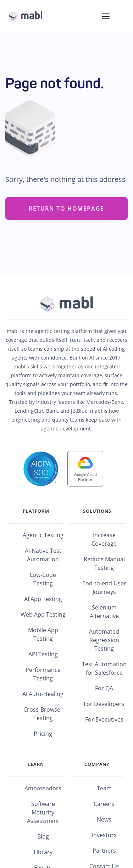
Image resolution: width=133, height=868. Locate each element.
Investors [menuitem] (104, 835)
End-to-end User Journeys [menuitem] (104, 588)
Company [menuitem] (97, 764)
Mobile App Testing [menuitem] (43, 634)
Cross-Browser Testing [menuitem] (43, 714)
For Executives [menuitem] (104, 719)
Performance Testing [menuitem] (43, 674)
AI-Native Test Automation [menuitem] (43, 555)
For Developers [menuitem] (104, 704)
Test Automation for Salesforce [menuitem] (104, 668)
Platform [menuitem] (36, 511)
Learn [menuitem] (36, 764)
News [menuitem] (104, 819)
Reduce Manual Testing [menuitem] (104, 563)
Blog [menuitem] (43, 836)
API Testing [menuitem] (43, 654)
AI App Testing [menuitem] (43, 599)
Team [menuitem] (104, 788)
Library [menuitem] (43, 852)
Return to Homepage (66, 208)
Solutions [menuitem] (97, 511)
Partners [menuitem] (104, 851)
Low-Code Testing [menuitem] (43, 579)
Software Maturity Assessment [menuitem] (43, 812)
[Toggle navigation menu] (106, 16)
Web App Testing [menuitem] (43, 614)
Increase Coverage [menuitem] (104, 539)
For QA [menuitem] (104, 688)
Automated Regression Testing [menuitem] (104, 640)
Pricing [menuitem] (43, 734)
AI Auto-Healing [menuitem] (43, 694)
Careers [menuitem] (104, 804)
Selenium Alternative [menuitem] (104, 612)
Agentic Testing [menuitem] (43, 535)
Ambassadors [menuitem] (43, 788)
